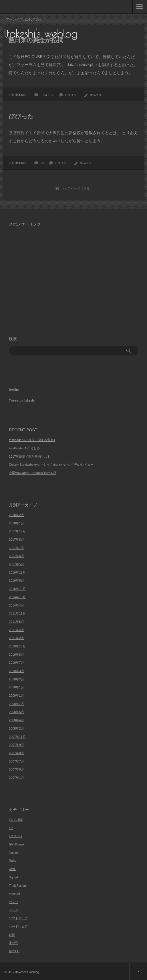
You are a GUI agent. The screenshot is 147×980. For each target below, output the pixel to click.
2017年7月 (16, 548)
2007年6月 (16, 769)
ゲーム (14, 910)
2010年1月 (16, 687)
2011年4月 (16, 630)
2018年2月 (16, 515)
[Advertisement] (57, 272)
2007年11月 (17, 737)
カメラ (14, 902)
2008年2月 (16, 728)
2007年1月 (16, 778)
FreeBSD (15, 836)
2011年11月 (17, 613)
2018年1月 (16, 523)
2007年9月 (16, 745)
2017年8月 (16, 540)
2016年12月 (17, 572)
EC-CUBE (48, 95)
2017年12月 (17, 531)
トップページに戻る (76, 188)
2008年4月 (16, 720)
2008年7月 (16, 704)
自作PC (14, 951)
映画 (12, 935)
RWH (13, 869)
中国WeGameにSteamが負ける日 (33, 473)
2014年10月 (17, 597)
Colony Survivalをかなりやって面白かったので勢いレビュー (51, 465)
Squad (13, 877)
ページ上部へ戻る (138, 971)
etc (43, 163)
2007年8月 (16, 753)
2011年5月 (16, 622)
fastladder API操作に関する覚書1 (32, 440)
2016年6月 (16, 580)
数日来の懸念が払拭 (36, 40)
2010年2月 (16, 679)
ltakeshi (96, 95)
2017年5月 (16, 564)
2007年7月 (16, 761)
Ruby (13, 861)
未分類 (14, 943)
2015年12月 (17, 589)
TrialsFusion (17, 886)
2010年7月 (16, 663)
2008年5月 (16, 712)
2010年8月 (16, 655)
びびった (21, 116)
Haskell (14, 853)
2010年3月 (16, 671)
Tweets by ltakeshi (22, 400)
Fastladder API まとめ (24, 448)
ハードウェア (18, 926)
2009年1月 (16, 696)
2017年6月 (16, 556)
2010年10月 (17, 646)
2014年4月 (16, 605)
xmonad (14, 894)
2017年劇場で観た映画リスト (30, 457)
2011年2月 (16, 638)
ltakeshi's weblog (41, 33)
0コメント (73, 95)
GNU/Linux (17, 844)
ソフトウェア (18, 918)
